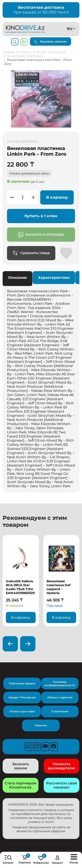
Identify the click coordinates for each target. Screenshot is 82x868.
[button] (75, 74)
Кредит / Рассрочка (22, 697)
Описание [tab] (17, 278)
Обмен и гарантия (60, 697)
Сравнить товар (31, 253)
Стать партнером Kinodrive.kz (21, 785)
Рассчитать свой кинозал (61, 785)
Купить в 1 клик (41, 216)
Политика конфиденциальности (60, 684)
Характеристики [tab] (54, 278)
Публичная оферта (22, 683)
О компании (60, 711)
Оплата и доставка (22, 711)
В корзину (57, 197)
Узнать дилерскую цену (29, 173)
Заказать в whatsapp (41, 235)
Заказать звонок (51, 42)
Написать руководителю (61, 766)
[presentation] (10, 644)
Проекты (41, 725)
